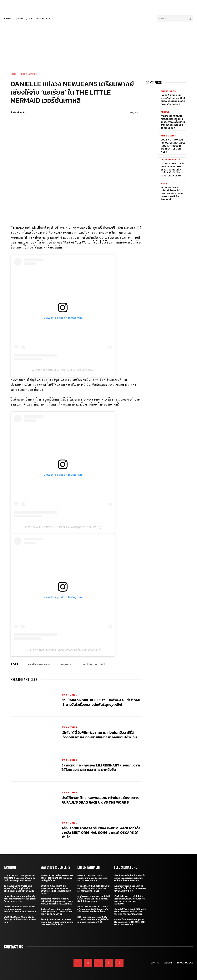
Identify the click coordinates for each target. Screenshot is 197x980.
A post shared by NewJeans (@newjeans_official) (63, 370)
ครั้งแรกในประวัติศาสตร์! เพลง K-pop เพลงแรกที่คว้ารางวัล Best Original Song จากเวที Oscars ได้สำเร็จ (101, 833)
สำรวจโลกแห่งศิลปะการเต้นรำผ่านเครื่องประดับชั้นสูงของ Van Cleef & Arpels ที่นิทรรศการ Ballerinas (57, 901)
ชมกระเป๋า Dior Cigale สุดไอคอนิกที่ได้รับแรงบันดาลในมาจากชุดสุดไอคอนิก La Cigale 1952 (20, 899)
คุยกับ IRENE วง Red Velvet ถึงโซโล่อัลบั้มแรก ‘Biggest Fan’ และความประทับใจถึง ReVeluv (93, 899)
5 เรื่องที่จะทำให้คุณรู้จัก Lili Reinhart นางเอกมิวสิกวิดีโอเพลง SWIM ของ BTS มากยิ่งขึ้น (101, 767)
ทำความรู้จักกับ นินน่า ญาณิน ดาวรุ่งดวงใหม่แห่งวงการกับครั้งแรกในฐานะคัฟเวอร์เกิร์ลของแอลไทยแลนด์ (173, 122)
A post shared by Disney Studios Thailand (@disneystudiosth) (63, 527)
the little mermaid (93, 664)
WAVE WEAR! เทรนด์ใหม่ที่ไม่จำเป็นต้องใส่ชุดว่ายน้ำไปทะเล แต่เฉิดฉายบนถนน (20, 920)
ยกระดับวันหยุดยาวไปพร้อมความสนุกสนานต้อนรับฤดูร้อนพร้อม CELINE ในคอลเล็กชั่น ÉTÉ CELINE (19, 888)
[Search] (189, 18)
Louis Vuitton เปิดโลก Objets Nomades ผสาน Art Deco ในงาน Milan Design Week (173, 146)
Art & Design (168, 136)
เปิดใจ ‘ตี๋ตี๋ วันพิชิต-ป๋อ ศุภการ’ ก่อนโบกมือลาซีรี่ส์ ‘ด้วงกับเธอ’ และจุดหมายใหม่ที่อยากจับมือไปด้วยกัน (99, 735)
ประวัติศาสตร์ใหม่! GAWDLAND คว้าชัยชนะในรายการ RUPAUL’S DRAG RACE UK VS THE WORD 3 (100, 800)
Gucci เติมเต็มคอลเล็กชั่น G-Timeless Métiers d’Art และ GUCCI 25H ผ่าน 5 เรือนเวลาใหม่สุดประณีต (56, 890)
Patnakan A (18, 112)
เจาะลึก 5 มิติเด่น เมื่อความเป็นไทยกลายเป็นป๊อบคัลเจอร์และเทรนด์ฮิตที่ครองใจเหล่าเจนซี (173, 100)
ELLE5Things (168, 91)
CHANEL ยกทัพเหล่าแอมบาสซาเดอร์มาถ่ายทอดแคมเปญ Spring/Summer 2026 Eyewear (20, 909)
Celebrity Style (170, 160)
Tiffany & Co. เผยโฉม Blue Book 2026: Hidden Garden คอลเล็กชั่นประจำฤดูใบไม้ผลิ (57, 878)
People (165, 112)
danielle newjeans (38, 664)
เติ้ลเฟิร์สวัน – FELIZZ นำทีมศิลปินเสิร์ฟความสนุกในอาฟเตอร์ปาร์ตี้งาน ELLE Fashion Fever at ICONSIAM (129, 900)
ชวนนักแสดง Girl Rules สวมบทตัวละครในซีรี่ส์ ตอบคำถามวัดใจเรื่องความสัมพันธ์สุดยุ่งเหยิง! (101, 702)
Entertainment (29, 74)
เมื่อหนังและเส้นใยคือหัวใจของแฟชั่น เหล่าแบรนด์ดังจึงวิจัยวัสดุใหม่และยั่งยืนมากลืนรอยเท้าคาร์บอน (129, 878)
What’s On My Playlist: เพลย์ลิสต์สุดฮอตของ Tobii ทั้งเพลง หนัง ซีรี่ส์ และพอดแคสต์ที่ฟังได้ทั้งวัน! (93, 909)
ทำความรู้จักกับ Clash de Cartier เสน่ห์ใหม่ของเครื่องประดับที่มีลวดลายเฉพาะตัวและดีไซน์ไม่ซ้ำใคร (57, 922)
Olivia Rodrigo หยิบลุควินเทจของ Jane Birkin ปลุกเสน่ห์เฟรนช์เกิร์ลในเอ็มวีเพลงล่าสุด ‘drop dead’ (173, 170)
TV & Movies (69, 695)
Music (164, 183)
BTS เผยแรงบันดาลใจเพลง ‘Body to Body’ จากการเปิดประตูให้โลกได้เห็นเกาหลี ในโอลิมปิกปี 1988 (93, 920)
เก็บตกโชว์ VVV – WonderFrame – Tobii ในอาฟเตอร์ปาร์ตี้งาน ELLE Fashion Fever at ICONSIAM (130, 912)
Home (13, 74)
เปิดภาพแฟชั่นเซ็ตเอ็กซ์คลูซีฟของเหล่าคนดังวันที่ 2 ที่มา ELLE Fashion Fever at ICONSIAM (130, 888)
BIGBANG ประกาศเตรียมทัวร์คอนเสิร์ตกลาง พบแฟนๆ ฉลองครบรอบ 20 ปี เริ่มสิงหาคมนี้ (172, 193)
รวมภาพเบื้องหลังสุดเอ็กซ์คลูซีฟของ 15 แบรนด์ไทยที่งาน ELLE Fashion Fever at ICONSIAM (129, 922)
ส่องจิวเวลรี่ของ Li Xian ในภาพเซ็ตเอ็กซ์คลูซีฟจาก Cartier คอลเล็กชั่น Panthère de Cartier (57, 912)
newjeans (65, 664)
